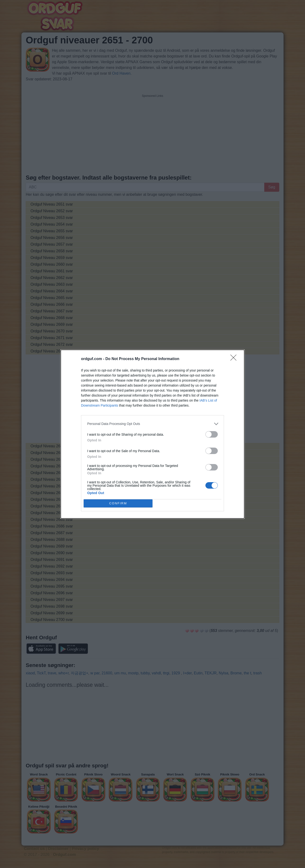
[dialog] (152, 434)
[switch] (212, 434)
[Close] (235, 359)
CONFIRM (118, 503)
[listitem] (152, 424)
